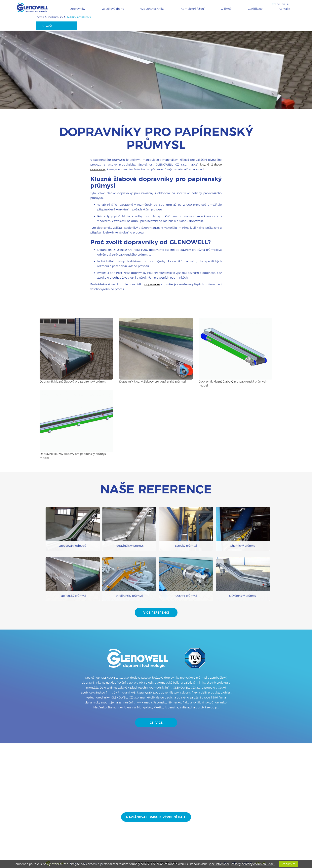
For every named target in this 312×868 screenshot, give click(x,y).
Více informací (219, 864)
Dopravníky (56, 17)
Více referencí (156, 613)
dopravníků (152, 284)
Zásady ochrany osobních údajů (253, 864)
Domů (40, 17)
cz (273, 4)
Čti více (156, 723)
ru (288, 4)
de (278, 4)
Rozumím (289, 864)
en (283, 4)
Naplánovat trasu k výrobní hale (156, 817)
